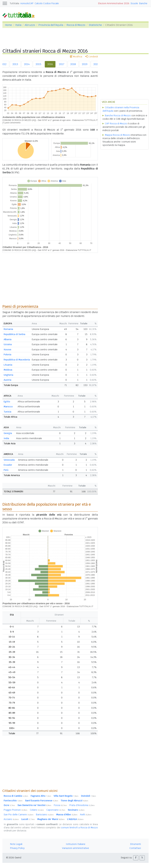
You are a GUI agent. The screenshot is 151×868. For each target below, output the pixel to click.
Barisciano (45, 815)
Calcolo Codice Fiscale (47, 3)
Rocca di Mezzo (76, 25)
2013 (15, 64)
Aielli (86, 815)
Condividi (92, 57)
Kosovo (7, 350)
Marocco (8, 407)
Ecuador (8, 465)
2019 (85, 64)
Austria (7, 380)
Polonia (7, 354)
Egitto (7, 402)
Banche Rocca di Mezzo (118, 115)
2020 (96, 64)
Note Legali (16, 844)
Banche (143, 3)
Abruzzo (30, 25)
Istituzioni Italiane (76, 844)
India (6, 438)
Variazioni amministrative (75, 848)
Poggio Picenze (16, 810)
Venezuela (9, 460)
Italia (18, 25)
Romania (8, 329)
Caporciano (56, 810)
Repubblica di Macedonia (17, 360)
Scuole (134, 3)
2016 (50, 64)
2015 (38, 64)
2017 (62, 64)
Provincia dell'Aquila (51, 25)
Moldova (8, 370)
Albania (8, 339)
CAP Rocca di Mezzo (116, 124)
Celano (37, 810)
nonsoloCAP (27, 3)
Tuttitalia (14, 3)
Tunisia (7, 412)
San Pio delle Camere (19, 815)
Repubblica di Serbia (14, 334)
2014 (27, 64)
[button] (136, 858)
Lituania (8, 365)
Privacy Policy (17, 848)
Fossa (60, 805)
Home (8, 25)
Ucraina (8, 344)
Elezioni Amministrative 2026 (114, 3)
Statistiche (95, 25)
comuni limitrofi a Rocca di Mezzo (79, 828)
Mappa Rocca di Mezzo (117, 135)
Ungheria (8, 375)
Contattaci (135, 848)
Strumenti (135, 844)
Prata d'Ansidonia (82, 805)
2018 (73, 64)
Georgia (8, 433)
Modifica (76, 57)
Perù (6, 470)
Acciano (11, 819)
